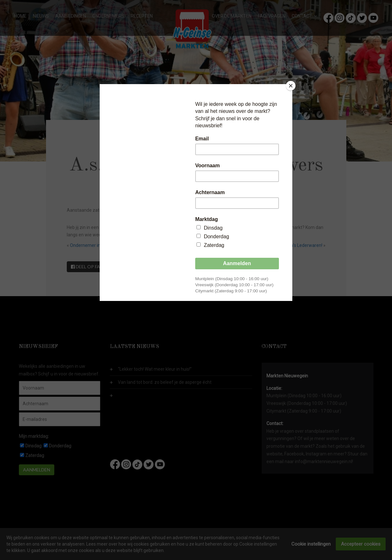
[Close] (291, 86)
